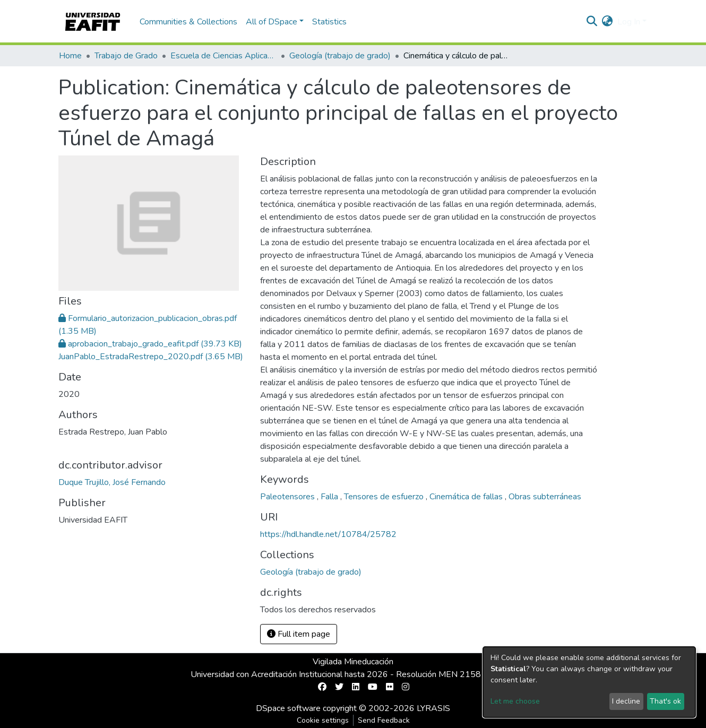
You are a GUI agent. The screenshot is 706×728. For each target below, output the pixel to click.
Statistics (329, 22)
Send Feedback (384, 720)
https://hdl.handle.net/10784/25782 (328, 534)
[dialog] (589, 682)
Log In (629, 22)
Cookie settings (323, 720)
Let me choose (515, 701)
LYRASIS (433, 708)
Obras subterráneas (545, 497)
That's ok (665, 701)
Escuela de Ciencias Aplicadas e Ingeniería (223, 56)
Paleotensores (289, 497)
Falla (330, 497)
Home (70, 56)
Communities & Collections (188, 22)
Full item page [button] (299, 634)
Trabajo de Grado (126, 56)
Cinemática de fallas (467, 497)
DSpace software (288, 708)
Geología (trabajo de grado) (340, 56)
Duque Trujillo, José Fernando (112, 482)
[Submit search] (592, 22)
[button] (608, 22)
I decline (626, 701)
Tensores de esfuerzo (385, 497)
